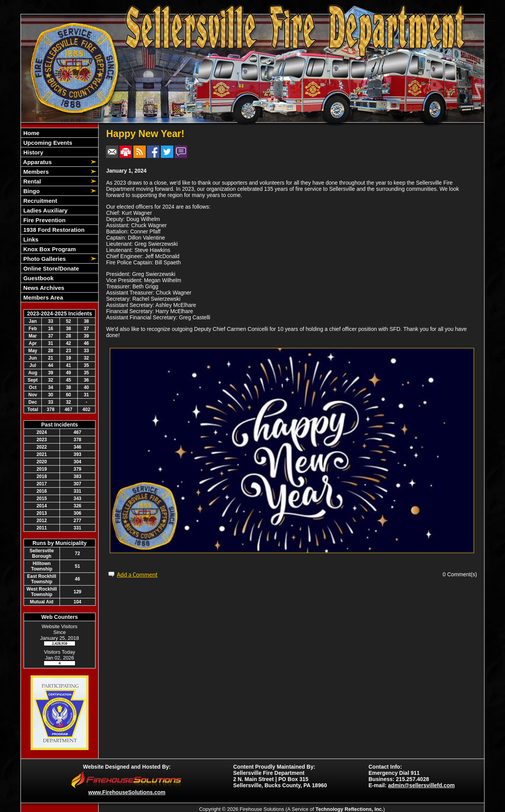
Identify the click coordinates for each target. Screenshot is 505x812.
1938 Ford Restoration (53, 230)
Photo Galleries (44, 259)
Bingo (31, 191)
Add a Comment (137, 575)
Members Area (42, 297)
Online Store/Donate (50, 268)
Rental (31, 181)
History (32, 152)
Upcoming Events (47, 143)
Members (35, 172)
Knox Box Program (49, 249)
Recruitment (39, 201)
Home (31, 133)
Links (30, 239)
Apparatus (37, 162)
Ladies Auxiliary (45, 210)
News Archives (43, 288)
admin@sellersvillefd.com (421, 785)
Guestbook (38, 278)
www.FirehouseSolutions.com (127, 792)
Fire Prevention (44, 220)
